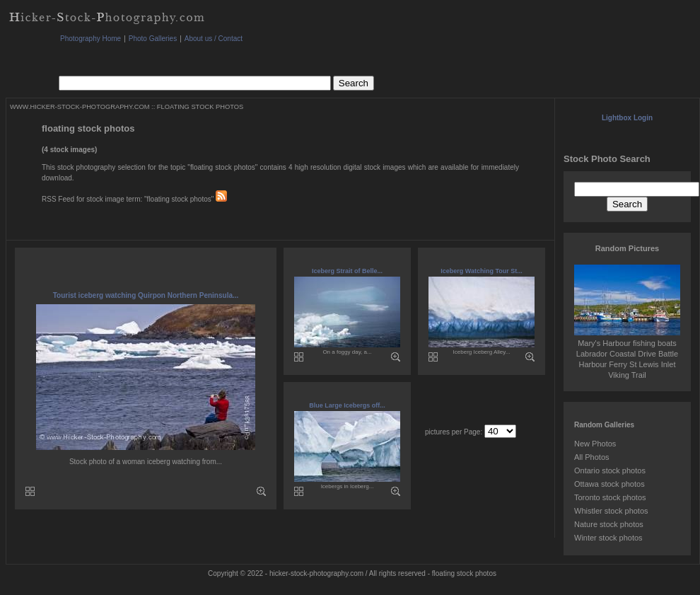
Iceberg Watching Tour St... (482, 271)
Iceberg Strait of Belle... (347, 271)
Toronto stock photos (610, 497)
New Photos (595, 444)
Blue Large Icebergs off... (347, 405)
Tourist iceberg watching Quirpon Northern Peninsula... (146, 295)
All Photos (592, 457)
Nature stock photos (609, 524)
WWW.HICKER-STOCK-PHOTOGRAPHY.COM (80, 107)
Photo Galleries (153, 39)
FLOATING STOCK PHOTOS (200, 107)
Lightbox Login (627, 118)
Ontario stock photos (610, 470)
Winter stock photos (608, 538)
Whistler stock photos (611, 511)
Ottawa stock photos (609, 484)
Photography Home (91, 39)
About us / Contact (214, 39)
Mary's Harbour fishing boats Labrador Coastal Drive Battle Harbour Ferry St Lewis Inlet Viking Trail (627, 354)
